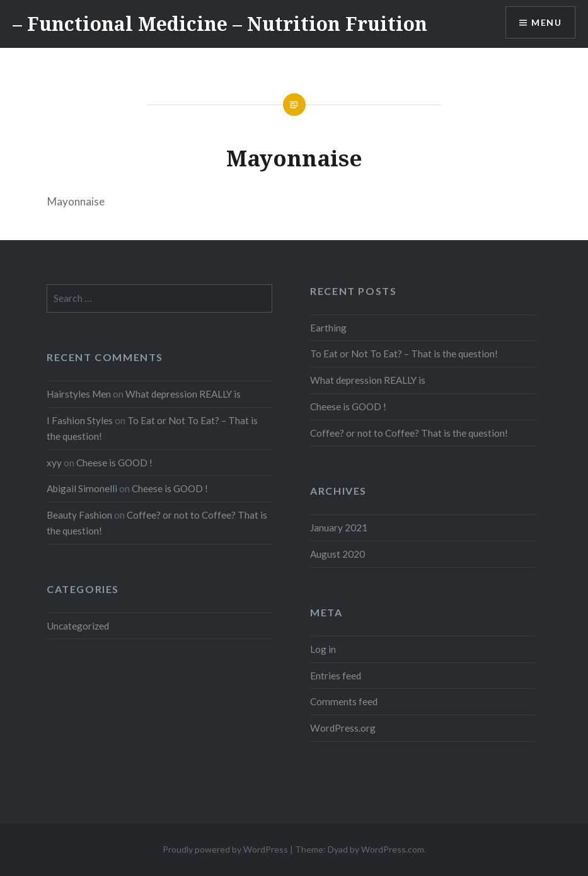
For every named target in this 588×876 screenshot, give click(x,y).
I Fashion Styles (80, 420)
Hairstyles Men (79, 394)
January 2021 (339, 527)
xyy (54, 463)
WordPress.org (343, 728)
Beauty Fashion (79, 515)
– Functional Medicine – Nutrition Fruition (220, 24)
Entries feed (336, 676)
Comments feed (344, 701)
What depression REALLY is (368, 380)
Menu (546, 22)
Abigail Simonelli (82, 488)
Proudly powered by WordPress (225, 849)
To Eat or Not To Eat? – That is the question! (404, 354)
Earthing (328, 328)
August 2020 (337, 554)
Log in (323, 649)
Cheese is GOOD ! (348, 406)
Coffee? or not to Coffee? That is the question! (409, 433)
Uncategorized (78, 626)
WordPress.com (393, 849)
